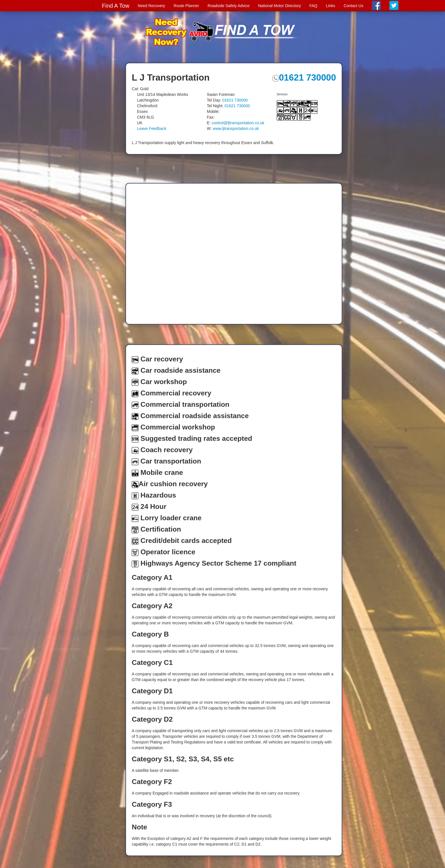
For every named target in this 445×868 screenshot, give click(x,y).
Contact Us (353, 6)
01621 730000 (304, 77)
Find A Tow (116, 6)
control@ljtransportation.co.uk (238, 123)
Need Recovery (151, 6)
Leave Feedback (152, 128)
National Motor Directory (279, 6)
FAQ (313, 6)
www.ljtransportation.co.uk (236, 128)
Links (330, 6)
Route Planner (186, 6)
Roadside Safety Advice (228, 6)
